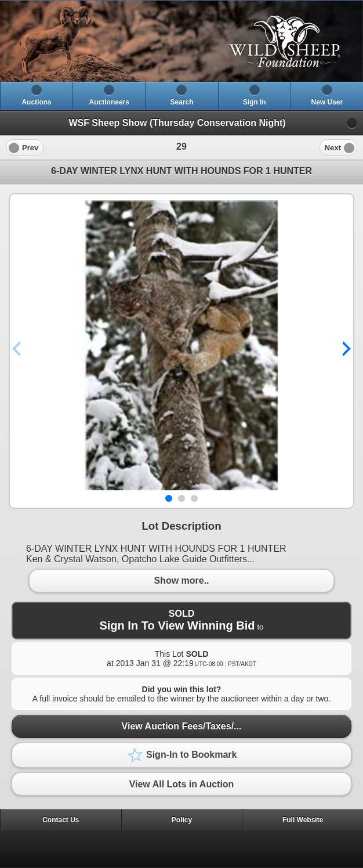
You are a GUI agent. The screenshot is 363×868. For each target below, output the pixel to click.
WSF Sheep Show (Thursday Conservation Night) (177, 123)
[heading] (181, 41)
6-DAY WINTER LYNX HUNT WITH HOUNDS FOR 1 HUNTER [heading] (181, 171)
